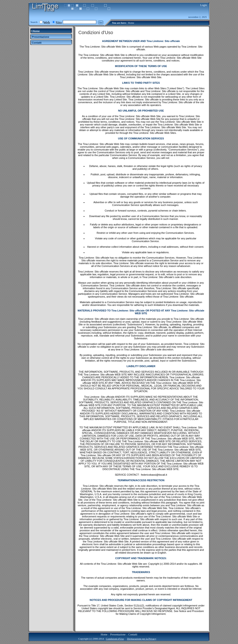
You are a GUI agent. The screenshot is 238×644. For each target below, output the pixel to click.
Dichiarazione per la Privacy (142, 639)
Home (131, 23)
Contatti (133, 634)
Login (203, 5)
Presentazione (118, 634)
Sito (59, 23)
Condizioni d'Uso (115, 639)
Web (47, 23)
